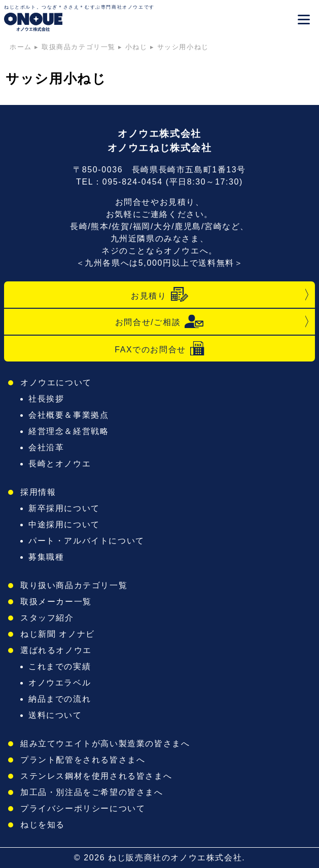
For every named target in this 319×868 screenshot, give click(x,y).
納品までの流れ (60, 699)
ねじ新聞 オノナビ (58, 634)
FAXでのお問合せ (159, 349)
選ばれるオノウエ (56, 650)
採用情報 (38, 492)
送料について (55, 715)
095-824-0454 (133, 182)
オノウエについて (56, 383)
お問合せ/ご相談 (159, 321)
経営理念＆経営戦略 (68, 431)
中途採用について (64, 525)
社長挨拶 (46, 399)
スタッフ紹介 (47, 618)
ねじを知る (43, 825)
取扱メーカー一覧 (56, 602)
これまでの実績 (60, 666)
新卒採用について (64, 508)
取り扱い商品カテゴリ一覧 (74, 585)
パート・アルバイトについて (86, 541)
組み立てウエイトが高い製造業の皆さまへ (105, 744)
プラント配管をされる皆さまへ (83, 760)
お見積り (159, 295)
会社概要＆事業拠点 (68, 415)
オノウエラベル (60, 683)
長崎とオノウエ (60, 464)
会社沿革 (46, 447)
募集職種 (46, 557)
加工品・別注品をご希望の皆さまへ (92, 792)
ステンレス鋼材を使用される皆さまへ (96, 776)
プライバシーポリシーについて (83, 808)
